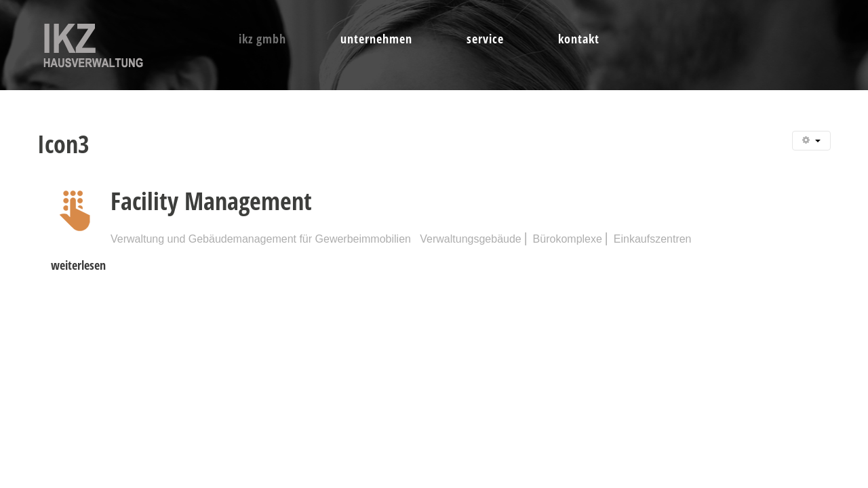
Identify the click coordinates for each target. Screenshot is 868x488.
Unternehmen (376, 39)
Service (485, 39)
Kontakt (579, 39)
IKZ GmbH (262, 39)
